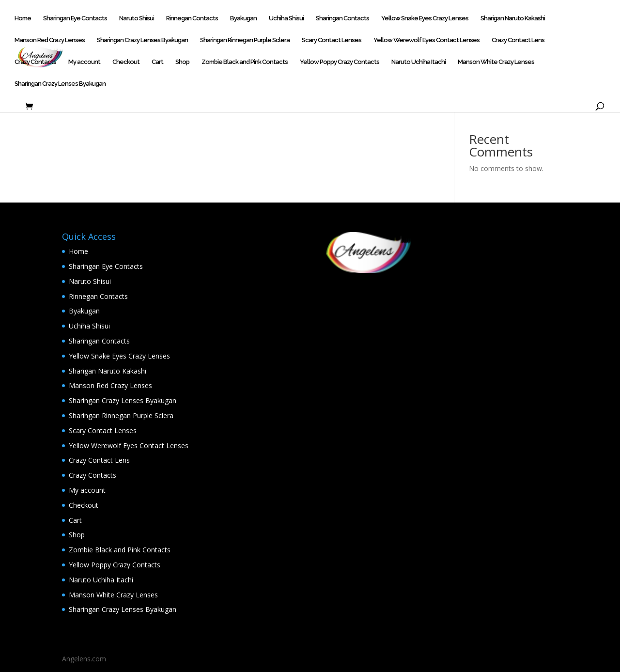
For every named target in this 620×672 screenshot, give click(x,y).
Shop (182, 62)
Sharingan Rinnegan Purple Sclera (245, 40)
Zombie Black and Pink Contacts (245, 62)
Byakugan (243, 18)
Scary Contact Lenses (332, 40)
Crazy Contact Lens (518, 40)
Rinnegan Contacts (192, 18)
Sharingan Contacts (342, 18)
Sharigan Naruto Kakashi (513, 18)
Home (23, 18)
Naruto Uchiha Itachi (418, 62)
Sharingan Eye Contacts (75, 18)
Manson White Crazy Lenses (496, 62)
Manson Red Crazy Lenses (50, 40)
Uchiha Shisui (286, 18)
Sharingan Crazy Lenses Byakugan (142, 40)
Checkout (126, 62)
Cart (157, 62)
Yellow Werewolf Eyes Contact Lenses (426, 40)
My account (84, 62)
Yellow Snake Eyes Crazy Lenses (425, 18)
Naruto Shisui (137, 18)
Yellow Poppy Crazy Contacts (340, 62)
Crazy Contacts (35, 62)
